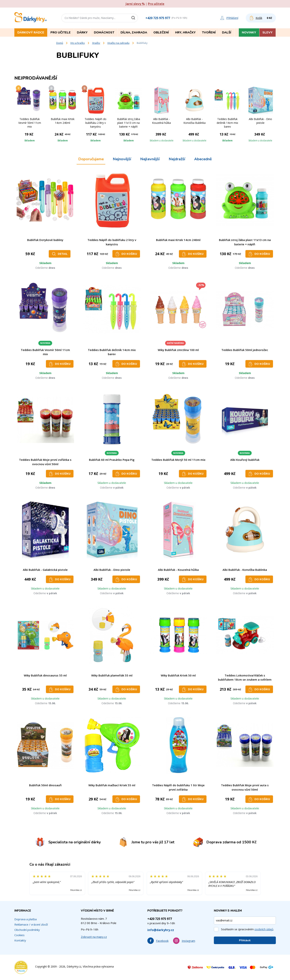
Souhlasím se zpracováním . (247, 929)
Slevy (268, 33)
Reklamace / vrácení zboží (31, 924)
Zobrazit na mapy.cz (94, 937)
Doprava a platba (26, 919)
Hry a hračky (78, 43)
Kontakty (20, 940)
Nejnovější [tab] (122, 159)
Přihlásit (245, 940)
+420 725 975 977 (158, 18)
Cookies (19, 935)
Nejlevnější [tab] (150, 159)
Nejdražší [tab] (177, 159)
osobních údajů (264, 929)
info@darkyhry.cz (161, 930)
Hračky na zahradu (118, 43)
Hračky (96, 43)
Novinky (249, 33)
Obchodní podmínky (27, 930)
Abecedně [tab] (203, 159)
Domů (60, 43)
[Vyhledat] (135, 18)
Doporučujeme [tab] (91, 159)
